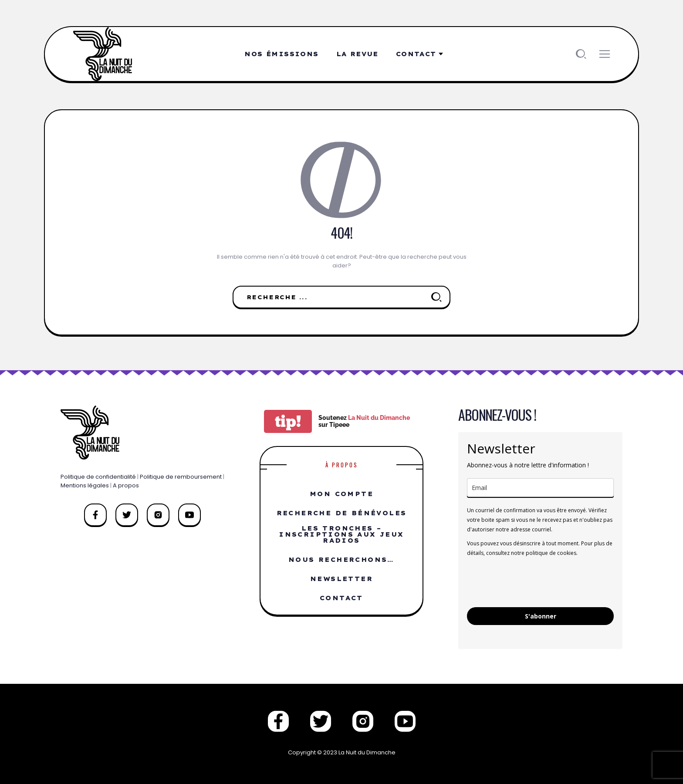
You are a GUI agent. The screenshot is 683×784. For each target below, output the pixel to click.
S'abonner (541, 616)
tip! (288, 421)
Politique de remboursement (181, 477)
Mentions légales (85, 485)
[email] (540, 488)
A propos (126, 485)
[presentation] (533, 581)
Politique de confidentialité (98, 477)
